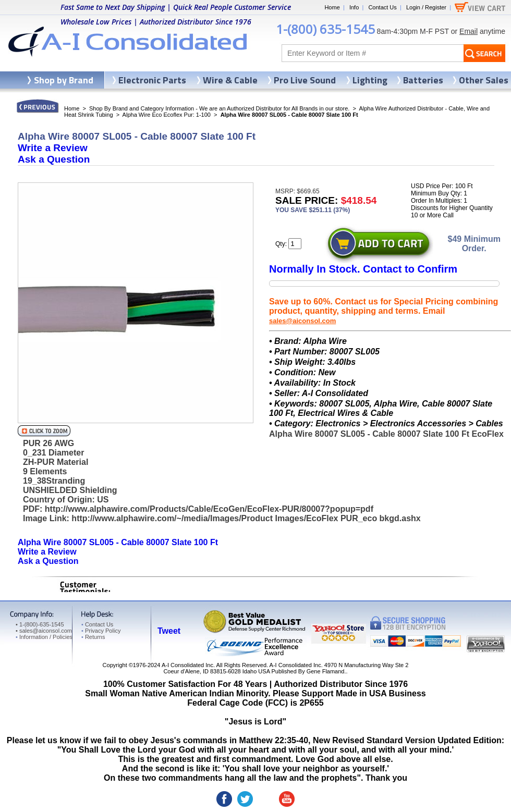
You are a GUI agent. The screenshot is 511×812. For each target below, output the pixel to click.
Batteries (423, 80)
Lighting (370, 80)
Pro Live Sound (305, 80)
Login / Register (426, 7)
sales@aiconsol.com (302, 321)
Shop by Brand (64, 80)
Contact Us (382, 7)
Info (354, 7)
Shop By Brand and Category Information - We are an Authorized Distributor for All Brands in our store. (219, 108)
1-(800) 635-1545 (325, 29)
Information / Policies (44, 637)
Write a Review (53, 148)
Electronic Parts (152, 80)
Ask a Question (54, 159)
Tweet (169, 631)
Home (332, 7)
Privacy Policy (101, 631)
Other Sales (484, 80)
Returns (93, 637)
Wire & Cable (230, 80)
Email (469, 31)
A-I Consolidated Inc (187, 665)
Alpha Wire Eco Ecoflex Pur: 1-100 (167, 115)
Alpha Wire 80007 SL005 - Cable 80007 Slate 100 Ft (118, 542)
